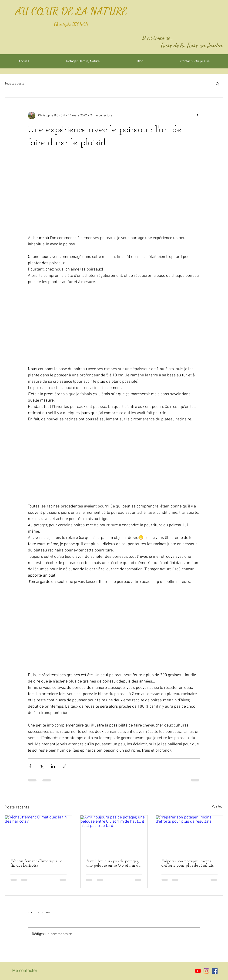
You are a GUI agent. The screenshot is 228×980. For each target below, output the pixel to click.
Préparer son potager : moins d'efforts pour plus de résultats (188, 863)
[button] (217, 84)
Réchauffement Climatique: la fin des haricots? (37, 863)
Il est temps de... (158, 38)
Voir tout (218, 807)
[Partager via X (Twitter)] (42, 766)
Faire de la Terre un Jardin (191, 45)
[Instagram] (206, 971)
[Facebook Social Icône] (215, 971)
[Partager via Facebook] (30, 766)
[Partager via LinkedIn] (53, 766)
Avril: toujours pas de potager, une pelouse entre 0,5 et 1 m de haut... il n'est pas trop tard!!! (113, 863)
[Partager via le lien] (64, 766)
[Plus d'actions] (197, 115)
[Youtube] (198, 971)
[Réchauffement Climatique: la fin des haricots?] (39, 834)
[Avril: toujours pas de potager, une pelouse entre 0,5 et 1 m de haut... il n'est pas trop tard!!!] (114, 834)
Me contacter (25, 971)
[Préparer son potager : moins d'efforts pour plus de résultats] (189, 834)
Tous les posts (14, 84)
